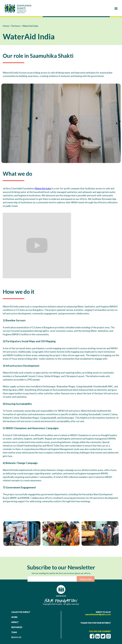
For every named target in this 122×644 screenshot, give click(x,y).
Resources (17, 627)
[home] (18, 9)
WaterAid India (43, 188)
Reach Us (16, 637)
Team (14, 632)
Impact (15, 622)
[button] (116, 9)
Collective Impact (21, 612)
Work (14, 617)
